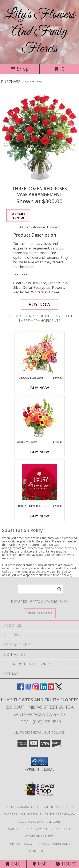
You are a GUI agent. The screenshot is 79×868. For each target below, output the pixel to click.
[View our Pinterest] (51, 689)
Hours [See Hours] (66, 864)
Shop (20, 69)
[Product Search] (40, 589)
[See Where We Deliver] (40, 613)
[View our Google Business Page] (28, 689)
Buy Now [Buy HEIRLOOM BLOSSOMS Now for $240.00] (40, 388)
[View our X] (59, 689)
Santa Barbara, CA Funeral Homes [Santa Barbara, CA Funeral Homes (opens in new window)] (33, 807)
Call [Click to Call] (13, 864)
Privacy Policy (21, 844)
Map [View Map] (40, 864)
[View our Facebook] (21, 689)
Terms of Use (40, 851)
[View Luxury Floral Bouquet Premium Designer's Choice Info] (39, 482)
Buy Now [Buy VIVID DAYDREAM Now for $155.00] (40, 452)
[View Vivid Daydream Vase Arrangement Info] (39, 418)
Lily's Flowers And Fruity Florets (40, 32)
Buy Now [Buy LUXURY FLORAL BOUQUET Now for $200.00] (40, 516)
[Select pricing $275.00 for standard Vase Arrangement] (18, 216)
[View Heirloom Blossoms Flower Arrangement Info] (39, 354)
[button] (39, 762)
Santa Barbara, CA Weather (31, 829)
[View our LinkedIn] (43, 689)
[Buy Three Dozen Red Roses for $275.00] (40, 305)
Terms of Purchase (52, 844)
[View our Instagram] (36, 689)
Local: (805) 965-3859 (40, 722)
